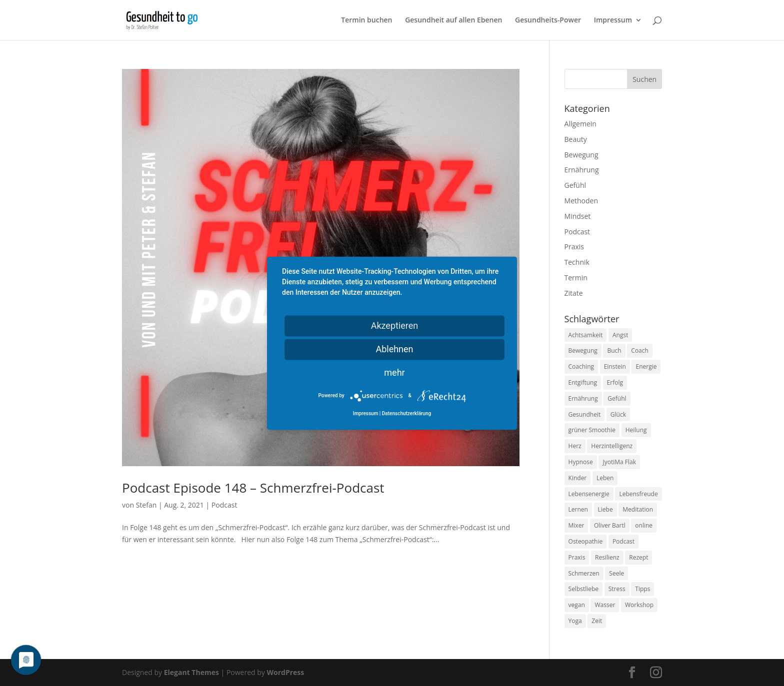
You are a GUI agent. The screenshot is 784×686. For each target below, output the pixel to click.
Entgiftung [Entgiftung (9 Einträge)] (583, 382)
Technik (577, 262)
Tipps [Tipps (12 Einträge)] (642, 589)
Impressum (613, 20)
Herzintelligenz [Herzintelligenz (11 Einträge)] (612, 446)
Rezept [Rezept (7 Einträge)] (638, 557)
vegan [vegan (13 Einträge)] (577, 605)
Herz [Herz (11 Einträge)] (575, 446)
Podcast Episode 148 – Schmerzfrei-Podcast (253, 488)
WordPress (285, 672)
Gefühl (575, 185)
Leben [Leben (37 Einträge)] (605, 478)
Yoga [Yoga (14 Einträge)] (575, 621)
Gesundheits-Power (548, 20)
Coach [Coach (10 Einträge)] (640, 350)
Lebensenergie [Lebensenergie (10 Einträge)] (589, 494)
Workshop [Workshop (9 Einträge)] (639, 605)
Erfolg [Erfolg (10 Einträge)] (615, 382)
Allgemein (580, 124)
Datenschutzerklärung (406, 413)
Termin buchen (366, 20)
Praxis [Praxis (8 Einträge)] (577, 557)
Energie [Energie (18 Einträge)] (646, 366)
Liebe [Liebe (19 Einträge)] (605, 509)
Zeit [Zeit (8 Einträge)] (597, 621)
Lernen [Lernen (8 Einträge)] (578, 509)
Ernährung (582, 170)
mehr (394, 372)
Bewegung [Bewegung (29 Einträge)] (583, 350)
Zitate (574, 293)
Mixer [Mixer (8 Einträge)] (576, 525)
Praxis (574, 247)
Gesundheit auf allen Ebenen (453, 20)
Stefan (146, 505)
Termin (576, 278)
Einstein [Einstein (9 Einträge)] (615, 366)
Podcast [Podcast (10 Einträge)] (623, 541)
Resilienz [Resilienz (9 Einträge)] (607, 557)
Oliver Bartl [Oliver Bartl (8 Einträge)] (610, 525)
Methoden (581, 201)
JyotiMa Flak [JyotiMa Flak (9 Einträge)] (619, 462)
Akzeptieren (395, 326)
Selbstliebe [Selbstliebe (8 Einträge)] (584, 589)
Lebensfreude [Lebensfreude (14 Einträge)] (638, 494)
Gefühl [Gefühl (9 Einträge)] (617, 398)
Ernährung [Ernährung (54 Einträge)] (583, 398)
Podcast (224, 505)
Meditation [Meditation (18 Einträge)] (638, 509)
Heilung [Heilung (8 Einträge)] (636, 430)
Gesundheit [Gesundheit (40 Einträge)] (585, 414)
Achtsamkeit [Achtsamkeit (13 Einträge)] (586, 335)
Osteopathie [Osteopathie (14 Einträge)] (586, 541)
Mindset (578, 216)
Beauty (576, 139)
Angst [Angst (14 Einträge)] (620, 335)
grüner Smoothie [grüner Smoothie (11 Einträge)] (592, 430)
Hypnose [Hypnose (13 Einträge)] (581, 462)
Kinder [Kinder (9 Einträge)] (578, 478)
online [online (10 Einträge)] (644, 525)
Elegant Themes (191, 672)
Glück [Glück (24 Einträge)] (618, 414)
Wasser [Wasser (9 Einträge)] (605, 605)
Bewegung (581, 155)
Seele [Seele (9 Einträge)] (616, 573)
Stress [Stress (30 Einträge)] (617, 589)
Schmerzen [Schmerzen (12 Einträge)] (584, 573)
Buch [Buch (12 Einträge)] (614, 350)
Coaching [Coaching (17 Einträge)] (581, 366)
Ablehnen (394, 349)
